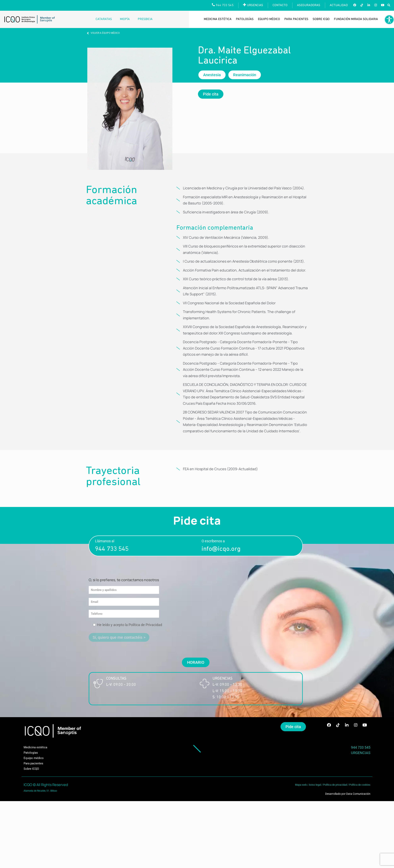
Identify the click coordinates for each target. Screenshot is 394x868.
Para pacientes (296, 19)
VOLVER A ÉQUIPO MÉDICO (105, 33)
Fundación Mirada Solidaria (356, 19)
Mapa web (301, 785)
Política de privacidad (335, 785)
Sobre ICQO (321, 19)
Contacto (280, 5)
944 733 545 (112, 549)
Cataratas (104, 19)
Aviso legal (315, 785)
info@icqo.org (221, 549)
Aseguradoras (309, 5)
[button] (389, 5)
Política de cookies (360, 785)
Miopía (125, 19)
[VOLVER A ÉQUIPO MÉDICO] (88, 33)
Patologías (245, 19)
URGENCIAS (361, 753)
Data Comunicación (358, 794)
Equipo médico (269, 19)
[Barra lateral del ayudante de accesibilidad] (389, 20)
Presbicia (145, 19)
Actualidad (339, 5)
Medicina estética (218, 19)
